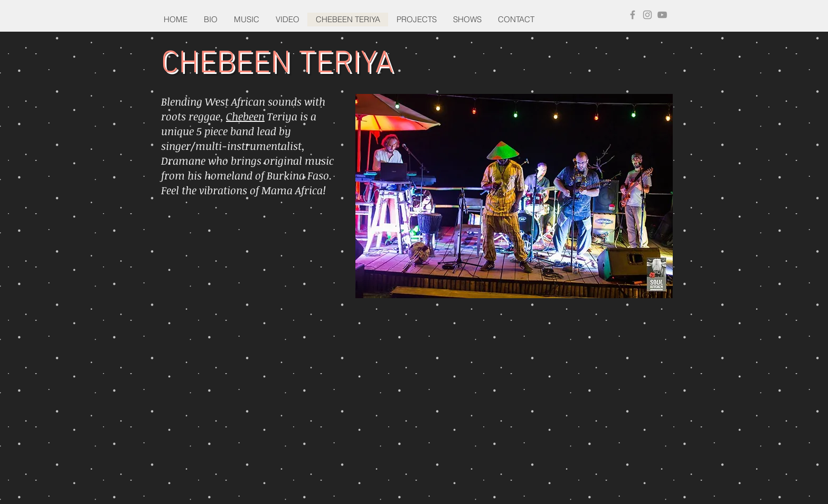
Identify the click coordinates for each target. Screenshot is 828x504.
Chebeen (245, 116)
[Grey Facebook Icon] (633, 15)
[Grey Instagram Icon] (647, 15)
